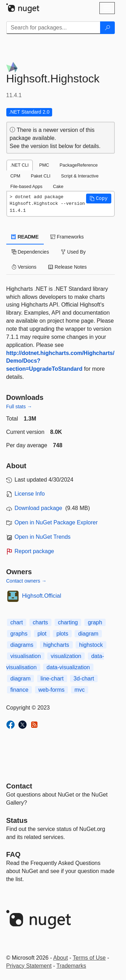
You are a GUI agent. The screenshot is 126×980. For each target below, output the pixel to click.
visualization (66, 656)
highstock (91, 645)
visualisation (26, 656)
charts (41, 622)
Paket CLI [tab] (41, 176)
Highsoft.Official (42, 596)
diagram (88, 634)
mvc (80, 690)
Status (17, 820)
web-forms (52, 690)
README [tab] (25, 237)
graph (95, 622)
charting (68, 622)
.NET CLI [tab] (20, 165)
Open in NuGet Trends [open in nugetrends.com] (43, 537)
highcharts (56, 645)
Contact (19, 786)
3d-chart (84, 679)
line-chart (52, 679)
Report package (34, 551)
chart (17, 622)
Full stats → (19, 407)
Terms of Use (89, 958)
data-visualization (68, 667)
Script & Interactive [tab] (80, 176)
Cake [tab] (58, 186)
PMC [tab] (44, 165)
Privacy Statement (29, 966)
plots (62, 634)
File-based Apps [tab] (27, 186)
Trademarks (71, 966)
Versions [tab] (24, 267)
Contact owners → (26, 581)
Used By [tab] (73, 252)
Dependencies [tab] (30, 252)
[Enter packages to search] (53, 28)
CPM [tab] (15, 176)
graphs (19, 634)
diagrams (22, 645)
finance (20, 690)
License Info (30, 494)
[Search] (107, 28)
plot (42, 634)
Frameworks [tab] (67, 237)
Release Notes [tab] (68, 267)
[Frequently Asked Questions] (13, 854)
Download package (38, 508)
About (61, 958)
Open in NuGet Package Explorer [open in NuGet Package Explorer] (56, 522)
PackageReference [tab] (79, 165)
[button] (99, 199)
